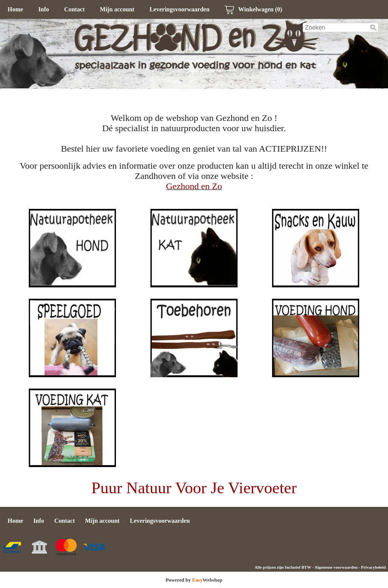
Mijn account (117, 9)
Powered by (194, 580)
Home (15, 9)
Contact (74, 9)
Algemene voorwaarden (336, 567)
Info (44, 9)
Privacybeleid (373, 567)
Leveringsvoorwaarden (180, 9)
